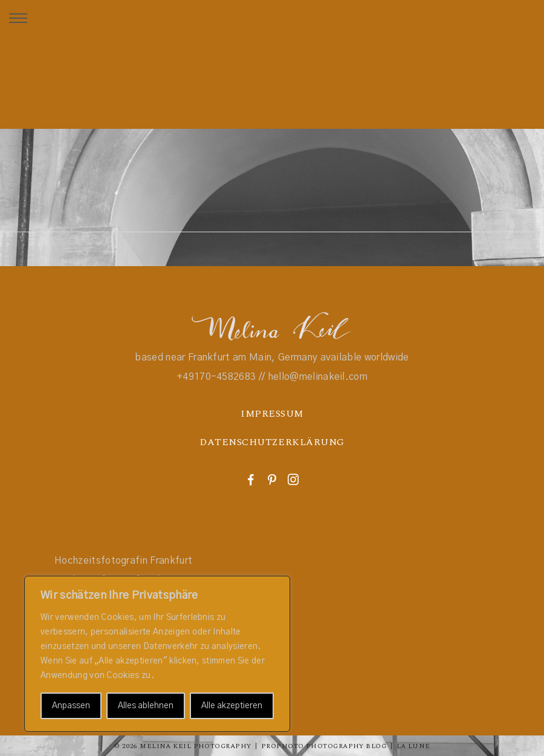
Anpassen (71, 706)
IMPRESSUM (272, 414)
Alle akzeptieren (232, 706)
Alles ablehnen (146, 706)
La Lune (413, 746)
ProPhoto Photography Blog (324, 746)
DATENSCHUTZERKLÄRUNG (272, 442)
